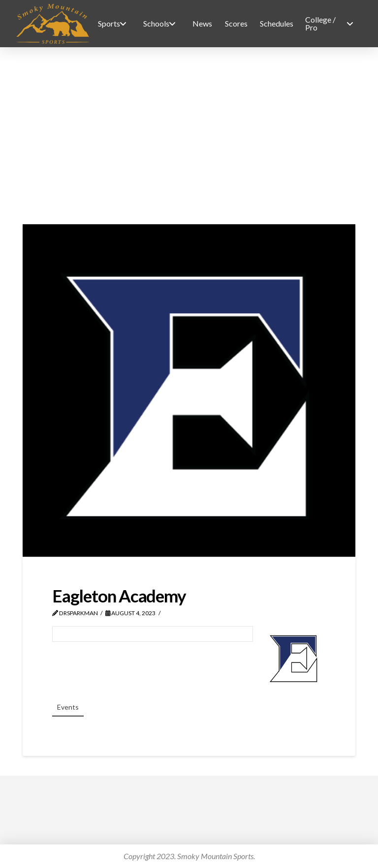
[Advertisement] (189, 136)
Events (68, 707)
